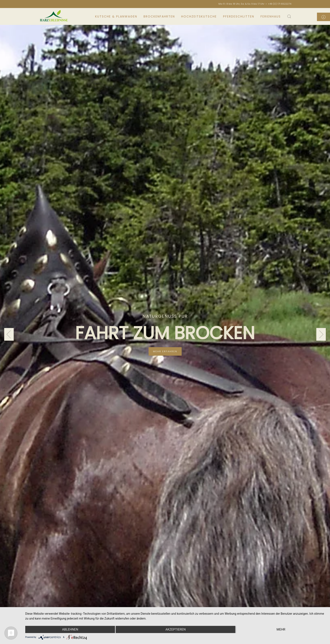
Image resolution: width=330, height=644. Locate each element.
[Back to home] (55, 16)
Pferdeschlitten (239, 16)
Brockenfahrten (159, 16)
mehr (281, 629)
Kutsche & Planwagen (116, 16)
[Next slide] (321, 334)
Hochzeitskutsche (199, 16)
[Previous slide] (9, 334)
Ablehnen (70, 629)
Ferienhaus (271, 16)
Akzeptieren (176, 629)
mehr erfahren (165, 351)
